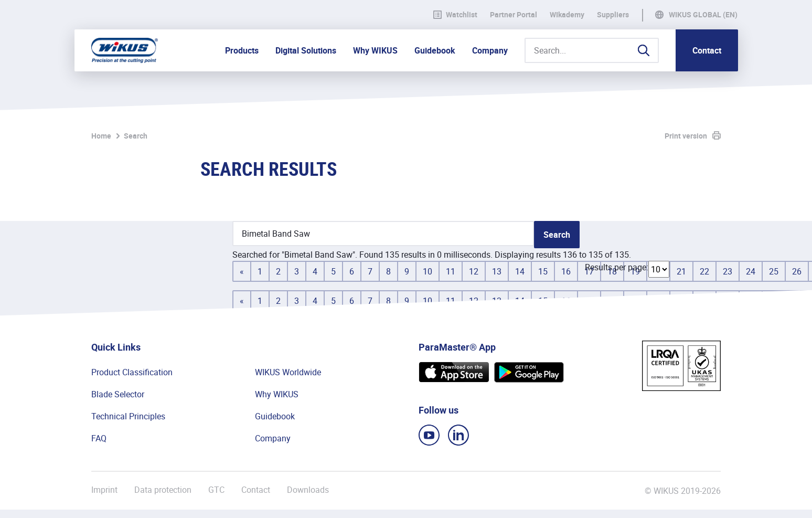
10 (428, 271)
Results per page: (617, 267)
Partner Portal (514, 15)
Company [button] (490, 50)
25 (774, 271)
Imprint (104, 490)
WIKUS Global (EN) (703, 15)
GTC (216, 490)
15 (543, 271)
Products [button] (242, 50)
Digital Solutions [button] (306, 50)
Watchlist (455, 15)
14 (520, 271)
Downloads (308, 490)
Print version (686, 136)
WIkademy (567, 15)
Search (136, 136)
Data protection (163, 490)
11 (451, 271)
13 (497, 271)
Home (101, 136)
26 (797, 271)
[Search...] (592, 50)
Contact (707, 50)
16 (566, 271)
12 (474, 271)
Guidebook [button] (435, 50)
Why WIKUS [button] (375, 50)
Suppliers (613, 15)
